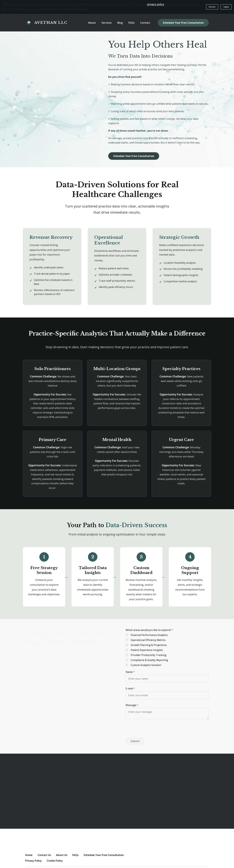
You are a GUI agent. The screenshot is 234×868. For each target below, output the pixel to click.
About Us (62, 855)
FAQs (75, 855)
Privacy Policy (33, 861)
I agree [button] (226, 7)
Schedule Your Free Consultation (183, 23)
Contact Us (44, 855)
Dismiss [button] (212, 7)
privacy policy (156, 4)
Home (29, 855)
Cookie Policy (55, 861)
